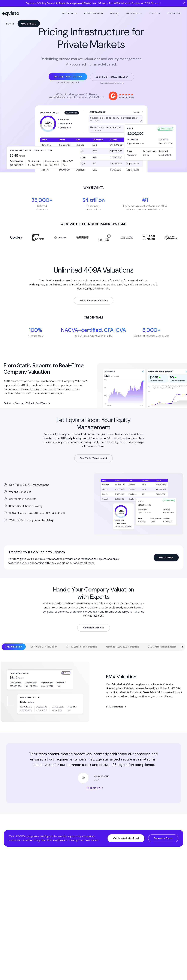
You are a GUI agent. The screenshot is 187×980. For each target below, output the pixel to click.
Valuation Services (94, 628)
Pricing (114, 14)
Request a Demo (163, 838)
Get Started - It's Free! (126, 838)
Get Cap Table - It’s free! (68, 77)
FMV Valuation (114, 707)
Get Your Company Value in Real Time (25, 403)
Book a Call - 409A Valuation (112, 77)
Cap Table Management (94, 458)
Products (68, 14)
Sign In (10, 24)
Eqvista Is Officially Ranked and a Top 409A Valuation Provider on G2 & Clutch (94, 3)
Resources (132, 14)
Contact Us (174, 14)
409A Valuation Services (94, 301)
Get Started (29, 24)
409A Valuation (93, 14)
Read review (94, 788)
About (153, 14)
